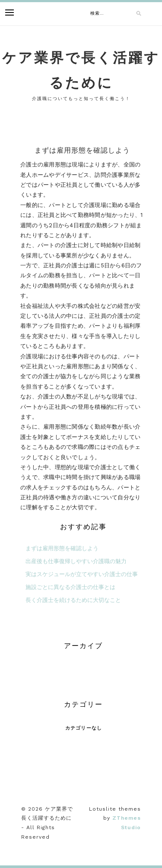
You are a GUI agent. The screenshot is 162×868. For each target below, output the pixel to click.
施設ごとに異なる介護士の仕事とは (70, 587)
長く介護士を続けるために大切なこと (73, 600)
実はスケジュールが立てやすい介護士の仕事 (82, 574)
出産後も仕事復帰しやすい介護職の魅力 (76, 561)
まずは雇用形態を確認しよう (62, 548)
